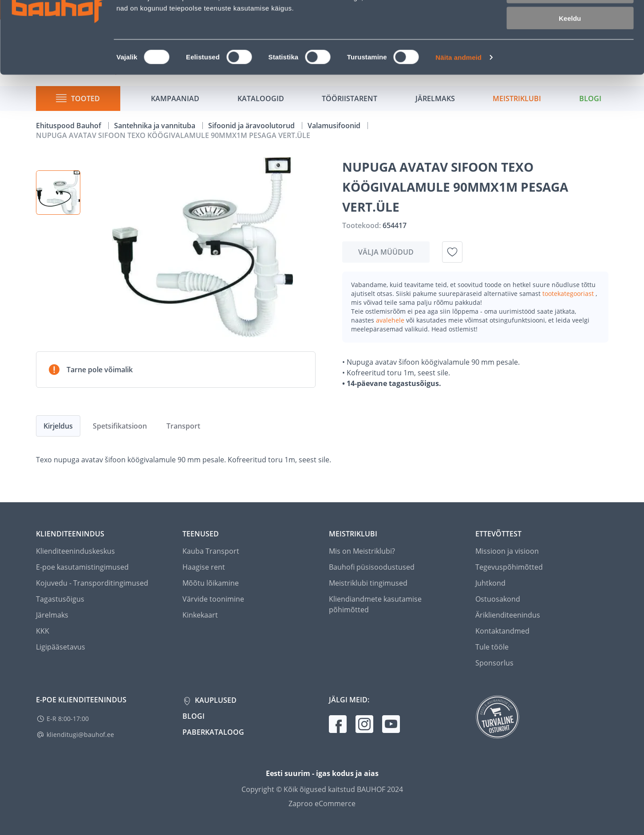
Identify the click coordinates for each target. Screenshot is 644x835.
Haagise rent (204, 567)
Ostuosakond (498, 599)
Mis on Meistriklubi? (362, 551)
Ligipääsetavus (61, 647)
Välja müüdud (386, 252)
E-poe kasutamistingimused (82, 567)
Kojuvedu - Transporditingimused (92, 583)
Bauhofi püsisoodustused (372, 567)
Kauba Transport (211, 551)
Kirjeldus (58, 426)
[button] (58, 193)
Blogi (194, 716)
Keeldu (570, 74)
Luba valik (570, 48)
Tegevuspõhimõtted (509, 567)
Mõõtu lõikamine (211, 583)
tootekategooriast (569, 293)
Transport (183, 426)
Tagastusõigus (60, 599)
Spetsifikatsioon (120, 426)
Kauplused (215, 700)
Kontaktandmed (502, 631)
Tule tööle (492, 647)
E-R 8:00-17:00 (68, 719)
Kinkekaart (200, 615)
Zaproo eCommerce (322, 803)
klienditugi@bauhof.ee (80, 735)
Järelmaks (52, 615)
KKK (43, 631)
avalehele (391, 320)
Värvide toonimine (213, 599)
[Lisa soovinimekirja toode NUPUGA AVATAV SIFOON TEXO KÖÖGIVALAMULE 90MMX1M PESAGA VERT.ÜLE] (452, 252)
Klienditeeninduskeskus (75, 551)
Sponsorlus (494, 663)
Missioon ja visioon (507, 551)
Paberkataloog (213, 732)
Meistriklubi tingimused (368, 583)
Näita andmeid (458, 113)
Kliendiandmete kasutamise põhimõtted (375, 604)
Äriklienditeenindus (508, 615)
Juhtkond (490, 583)
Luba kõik (570, 22)
